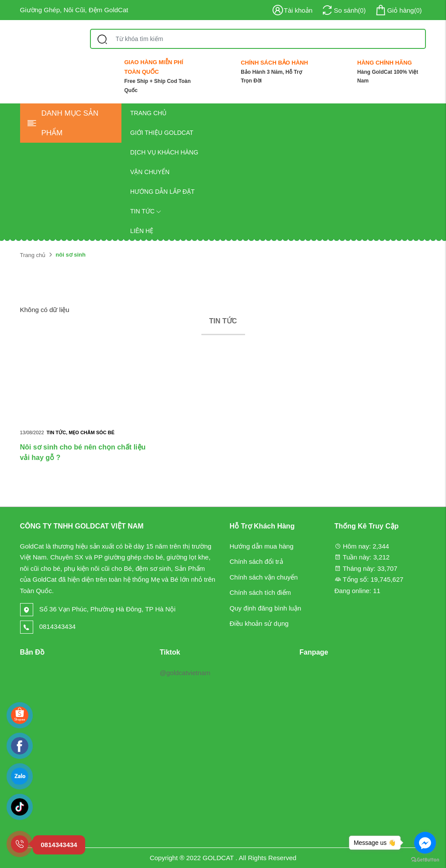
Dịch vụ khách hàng (164, 152)
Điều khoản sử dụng (259, 623)
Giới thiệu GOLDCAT (162, 133)
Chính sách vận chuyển (264, 577)
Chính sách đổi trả (256, 561)
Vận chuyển (150, 172)
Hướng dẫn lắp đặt (162, 192)
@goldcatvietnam (185, 673)
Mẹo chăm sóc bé (92, 432)
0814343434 (48, 626)
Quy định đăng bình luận (266, 608)
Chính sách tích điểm (261, 592)
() (398, 10)
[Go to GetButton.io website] (425, 859)
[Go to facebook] (425, 843)
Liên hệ (142, 231)
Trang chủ (148, 113)
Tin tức (146, 211)
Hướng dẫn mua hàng (262, 546)
